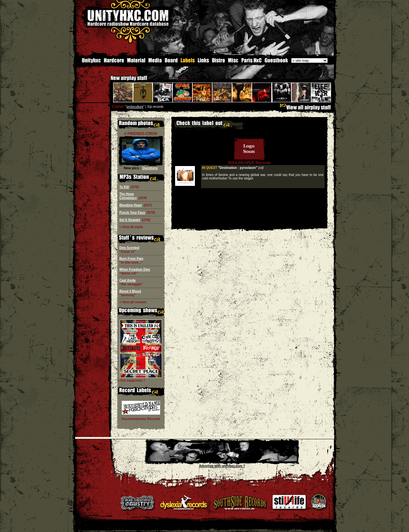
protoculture (135, 106)
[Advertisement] (249, 223)
